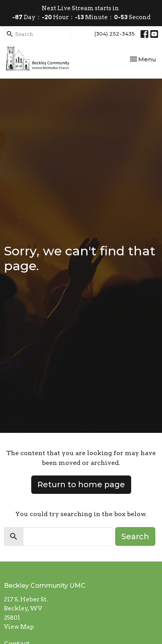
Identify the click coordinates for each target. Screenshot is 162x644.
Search (135, 536)
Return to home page (81, 484)
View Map (19, 627)
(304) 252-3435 (115, 34)
